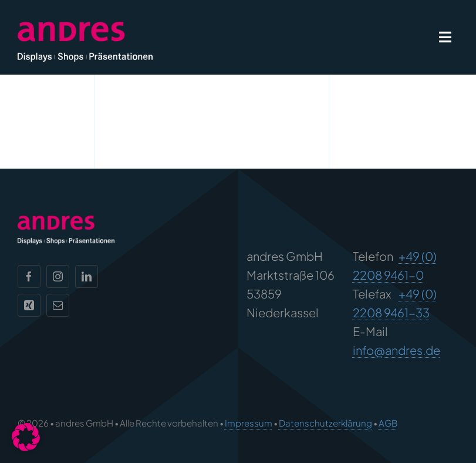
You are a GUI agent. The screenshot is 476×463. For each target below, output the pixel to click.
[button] (26, 437)
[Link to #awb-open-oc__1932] (445, 37)
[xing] (29, 305)
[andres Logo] (85, 27)
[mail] (58, 305)
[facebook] (29, 276)
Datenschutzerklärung (325, 423)
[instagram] (58, 276)
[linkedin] (87, 276)
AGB (388, 423)
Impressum (249, 423)
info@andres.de (396, 350)
